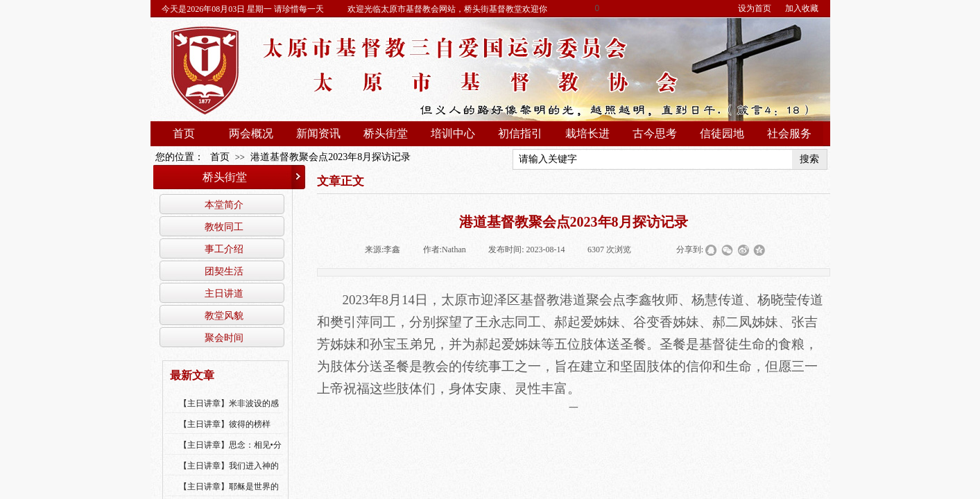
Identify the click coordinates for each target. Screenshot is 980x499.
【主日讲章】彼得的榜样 (225, 424)
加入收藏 (802, 8)
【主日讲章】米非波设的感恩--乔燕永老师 (229, 412)
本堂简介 (224, 204)
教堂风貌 (224, 315)
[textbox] (653, 159)
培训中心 (453, 133)
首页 (184, 133)
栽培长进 (587, 133)
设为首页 (755, 8)
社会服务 (789, 133)
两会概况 (251, 133)
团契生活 (224, 271)
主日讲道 (224, 293)
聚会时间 (224, 338)
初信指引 (520, 133)
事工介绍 (224, 249)
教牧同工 (224, 227)
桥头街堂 (386, 133)
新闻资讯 (318, 133)
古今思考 (655, 133)
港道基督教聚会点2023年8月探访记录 (330, 157)
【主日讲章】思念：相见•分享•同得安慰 (230, 454)
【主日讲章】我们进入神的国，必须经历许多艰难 (229, 475)
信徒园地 (722, 133)
